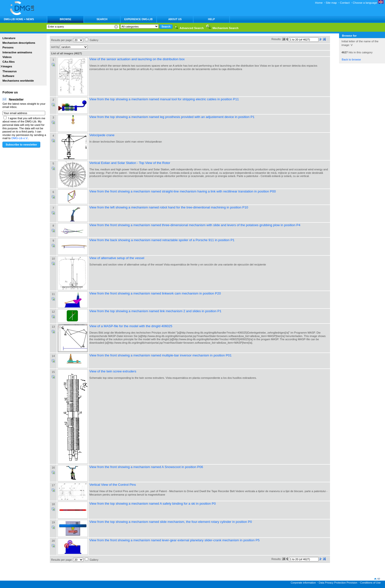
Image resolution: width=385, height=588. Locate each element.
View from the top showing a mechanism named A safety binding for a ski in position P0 (153, 504)
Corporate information (303, 583)
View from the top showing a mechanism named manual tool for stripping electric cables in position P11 (164, 99)
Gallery (94, 40)
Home (319, 3)
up (379, 578)
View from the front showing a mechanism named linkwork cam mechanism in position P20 (155, 293)
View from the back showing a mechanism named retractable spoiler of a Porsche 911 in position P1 (162, 240)
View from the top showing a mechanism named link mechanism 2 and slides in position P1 (155, 311)
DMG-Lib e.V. (20, 138)
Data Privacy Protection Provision (338, 583)
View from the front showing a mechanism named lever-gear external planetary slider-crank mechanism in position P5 (174, 540)
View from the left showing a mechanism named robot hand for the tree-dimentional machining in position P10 (169, 207)
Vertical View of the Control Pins (113, 485)
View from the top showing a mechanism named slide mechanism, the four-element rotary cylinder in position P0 (171, 522)
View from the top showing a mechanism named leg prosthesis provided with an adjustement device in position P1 (172, 117)
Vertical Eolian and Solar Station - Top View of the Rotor (130, 163)
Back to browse (351, 59)
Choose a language (368, 3)
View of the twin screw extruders (113, 371)
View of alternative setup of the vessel (117, 258)
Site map (331, 3)
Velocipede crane (102, 135)
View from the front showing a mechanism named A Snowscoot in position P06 (146, 467)
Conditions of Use (371, 583)
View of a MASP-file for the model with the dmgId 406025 (131, 326)
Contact (345, 3)
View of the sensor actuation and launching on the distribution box (137, 59)
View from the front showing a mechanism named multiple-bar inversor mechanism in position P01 (160, 355)
